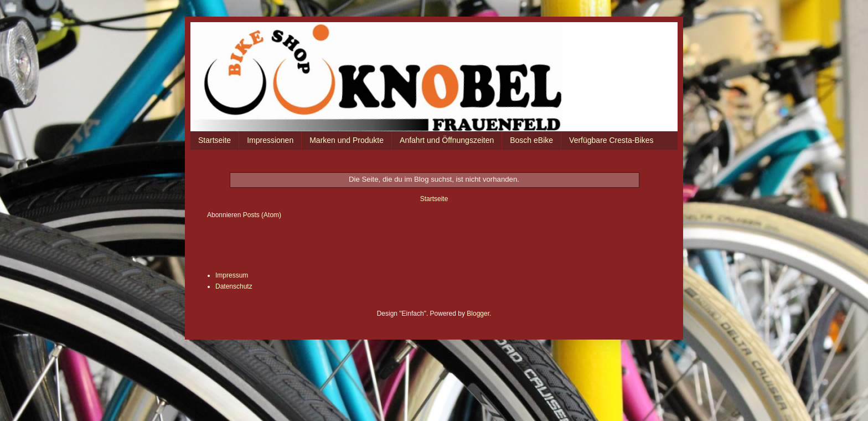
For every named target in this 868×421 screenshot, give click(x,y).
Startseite (215, 140)
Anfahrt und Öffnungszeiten (447, 140)
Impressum (232, 275)
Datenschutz (234, 286)
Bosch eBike (531, 140)
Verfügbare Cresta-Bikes (611, 140)
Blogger (478, 314)
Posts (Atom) (262, 215)
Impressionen (270, 140)
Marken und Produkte (347, 140)
